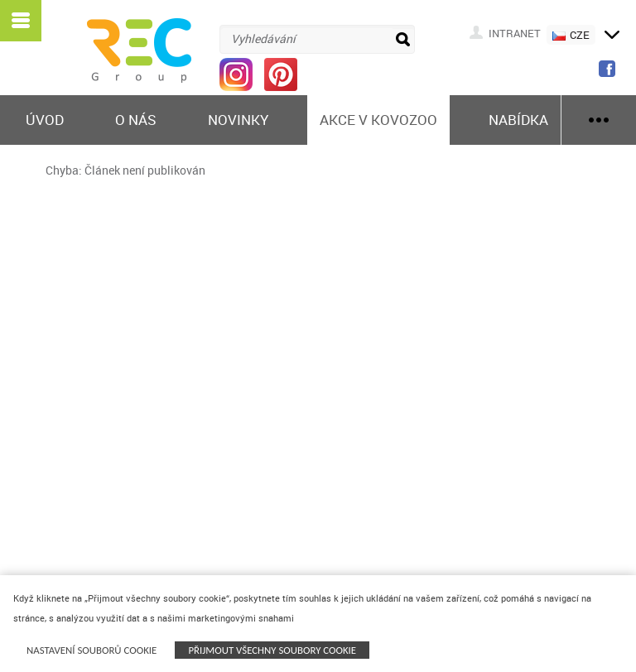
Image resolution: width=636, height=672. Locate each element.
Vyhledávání (263, 38)
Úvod (45, 120)
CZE (571, 35)
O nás (136, 120)
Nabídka (518, 120)
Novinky (238, 120)
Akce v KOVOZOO (378, 120)
